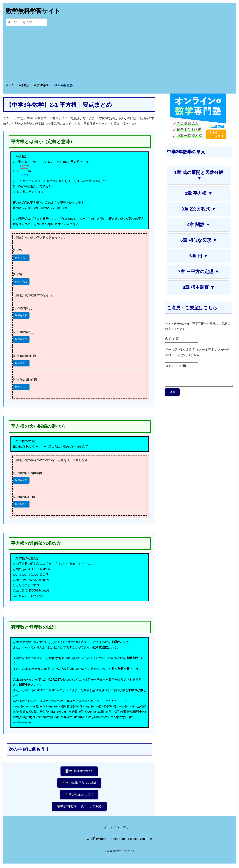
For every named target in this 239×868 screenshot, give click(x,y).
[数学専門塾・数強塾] (198, 139)
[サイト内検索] (27, 22)
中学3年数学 (41, 85)
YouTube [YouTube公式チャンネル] (146, 840)
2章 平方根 (199, 193)
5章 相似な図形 (199, 240)
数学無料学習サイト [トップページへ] (33, 11)
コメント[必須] (175, 366)
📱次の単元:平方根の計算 (79, 783)
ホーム (10, 85)
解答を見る (21, 258)
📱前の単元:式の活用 (79, 795)
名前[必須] (172, 339)
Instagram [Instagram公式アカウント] (118, 840)
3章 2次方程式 (199, 209)
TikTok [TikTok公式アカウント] (132, 840)
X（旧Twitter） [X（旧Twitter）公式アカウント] (97, 840)
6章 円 (199, 256)
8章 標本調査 (199, 287)
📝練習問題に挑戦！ (79, 771)
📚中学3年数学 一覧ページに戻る (79, 808)
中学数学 (24, 85)
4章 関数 (199, 225)
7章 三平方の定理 (199, 272)
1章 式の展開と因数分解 (199, 175)
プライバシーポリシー (119, 829)
